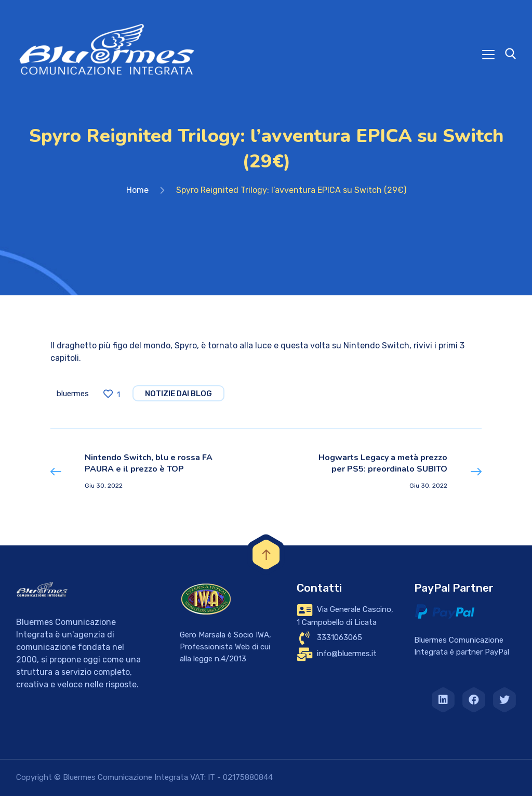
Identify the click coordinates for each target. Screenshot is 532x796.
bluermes (73, 394)
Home (137, 190)
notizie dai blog (178, 394)
